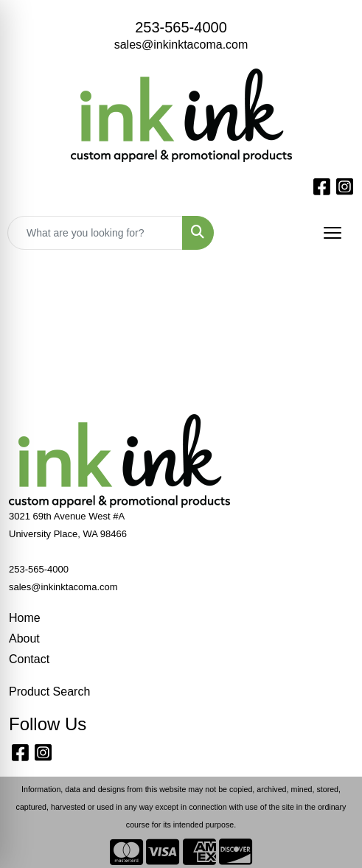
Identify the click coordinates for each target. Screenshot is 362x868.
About (24, 638)
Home (25, 618)
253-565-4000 (181, 27)
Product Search (49, 692)
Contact (29, 659)
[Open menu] (333, 233)
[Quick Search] (95, 233)
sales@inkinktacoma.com (181, 45)
